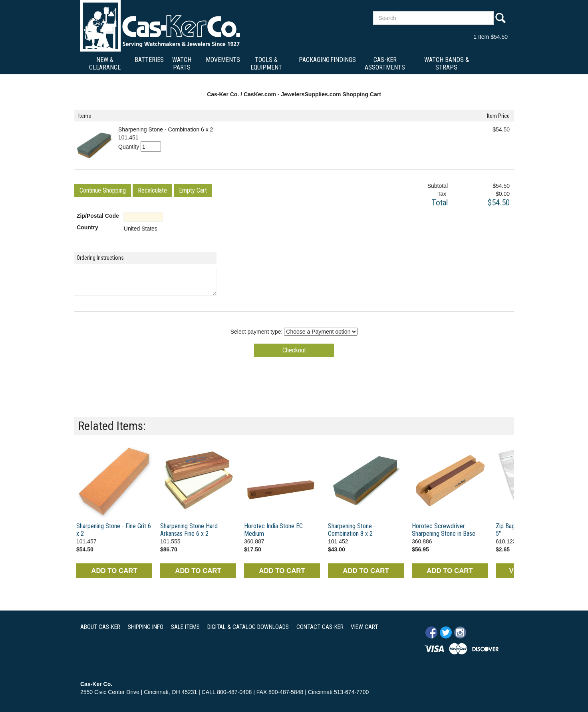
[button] (103, 190)
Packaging (314, 60)
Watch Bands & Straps (447, 64)
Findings (343, 60)
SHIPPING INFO (146, 627)
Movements (223, 60)
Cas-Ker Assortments (385, 64)
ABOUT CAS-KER (100, 627)
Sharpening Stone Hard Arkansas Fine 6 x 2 (189, 530)
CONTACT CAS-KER (320, 627)
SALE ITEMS (185, 627)
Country (87, 227)
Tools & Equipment (266, 64)
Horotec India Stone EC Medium (273, 530)
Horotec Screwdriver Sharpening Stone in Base (444, 530)
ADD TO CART (114, 571)
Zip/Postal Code (98, 216)
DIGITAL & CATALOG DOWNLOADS (248, 627)
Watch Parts (182, 64)
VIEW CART (364, 627)
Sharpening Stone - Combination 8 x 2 (352, 530)
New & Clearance (105, 64)
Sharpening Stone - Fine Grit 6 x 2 (114, 530)
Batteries (149, 60)
